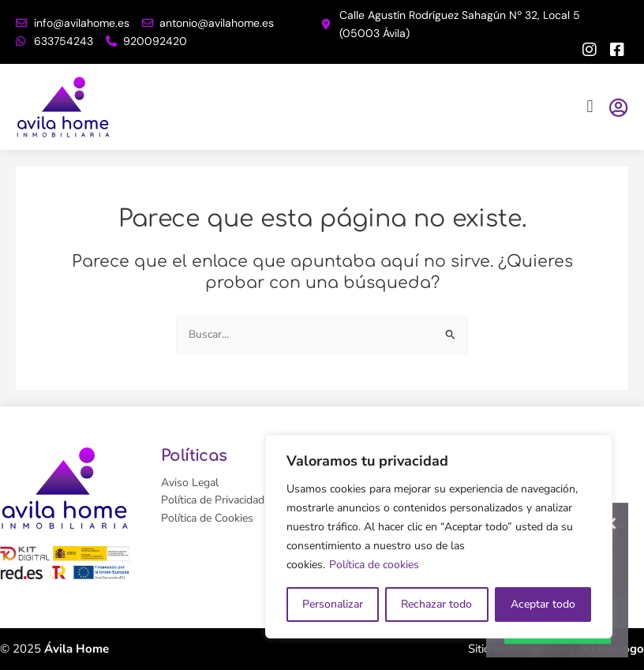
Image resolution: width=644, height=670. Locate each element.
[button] (590, 107)
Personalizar (333, 604)
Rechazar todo (436, 604)
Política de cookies (374, 565)
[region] (439, 537)
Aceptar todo (543, 604)
